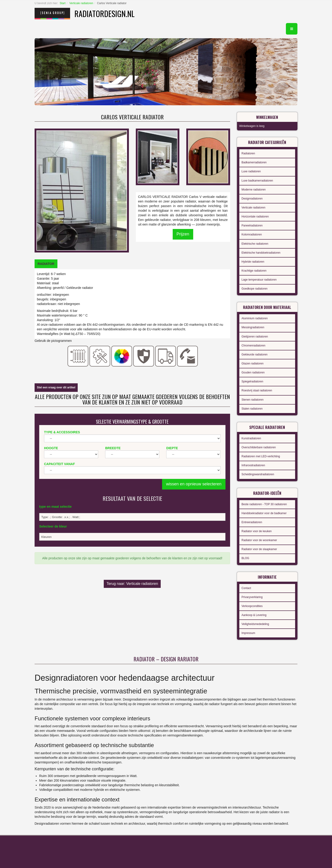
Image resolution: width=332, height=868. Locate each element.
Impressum (248, 633)
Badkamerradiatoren (254, 162)
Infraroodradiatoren (253, 465)
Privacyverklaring (252, 597)
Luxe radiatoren (251, 171)
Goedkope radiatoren (255, 289)
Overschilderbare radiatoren (259, 447)
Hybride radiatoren (253, 262)
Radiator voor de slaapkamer (259, 549)
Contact (246, 588)
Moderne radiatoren (254, 190)
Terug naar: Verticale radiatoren (132, 584)
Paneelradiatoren (252, 226)
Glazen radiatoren (253, 364)
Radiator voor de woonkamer (259, 540)
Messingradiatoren (253, 327)
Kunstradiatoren (251, 438)
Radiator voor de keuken (257, 531)
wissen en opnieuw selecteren (194, 484)
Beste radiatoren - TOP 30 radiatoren (264, 504)
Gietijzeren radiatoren (255, 337)
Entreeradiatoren (252, 522)
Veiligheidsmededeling (255, 624)
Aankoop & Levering (254, 615)
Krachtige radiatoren (254, 271)
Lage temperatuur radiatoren (259, 280)
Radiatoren (248, 153)
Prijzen (183, 234)
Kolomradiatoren (252, 235)
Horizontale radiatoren (255, 217)
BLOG (245, 558)
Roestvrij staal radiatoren (257, 390)
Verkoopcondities (252, 606)
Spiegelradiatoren (252, 381)
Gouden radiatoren (253, 372)
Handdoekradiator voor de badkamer (264, 513)
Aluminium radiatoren (255, 318)
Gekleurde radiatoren (255, 355)
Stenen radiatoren (253, 400)
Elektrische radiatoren (255, 244)
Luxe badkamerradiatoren (257, 181)
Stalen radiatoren (252, 409)
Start (63, 3)
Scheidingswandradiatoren (258, 474)
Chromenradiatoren (253, 346)
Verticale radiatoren (81, 3)
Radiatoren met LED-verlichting (261, 456)
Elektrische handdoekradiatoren (261, 253)
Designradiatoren (252, 199)
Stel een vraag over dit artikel (56, 387)
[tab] (46, 264)
